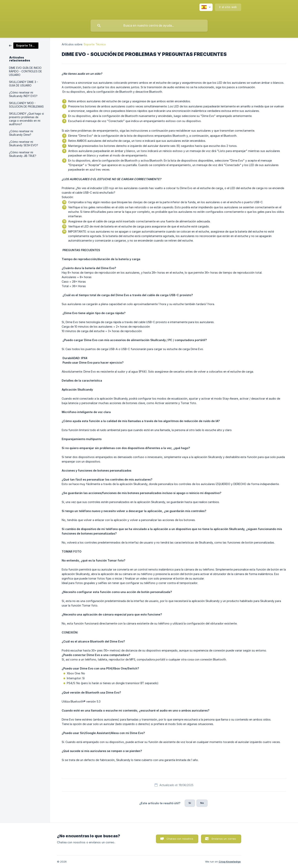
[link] (24, 45)
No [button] (202, 803)
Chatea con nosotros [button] (180, 839)
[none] (206, 7)
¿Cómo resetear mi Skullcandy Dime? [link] (21, 133)
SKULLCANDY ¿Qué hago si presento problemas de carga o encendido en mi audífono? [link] (26, 119)
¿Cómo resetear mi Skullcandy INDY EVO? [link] (23, 94)
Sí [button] (190, 803)
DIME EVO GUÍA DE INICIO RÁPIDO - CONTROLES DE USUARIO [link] (25, 71)
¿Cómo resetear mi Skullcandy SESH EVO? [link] (24, 144)
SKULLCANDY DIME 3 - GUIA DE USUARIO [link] (24, 84)
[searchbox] (149, 26)
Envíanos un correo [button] (224, 839)
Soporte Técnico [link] (95, 44)
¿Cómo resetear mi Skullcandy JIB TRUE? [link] (23, 154)
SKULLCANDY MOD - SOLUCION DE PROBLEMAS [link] (26, 105)
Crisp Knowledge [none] (230, 862)
